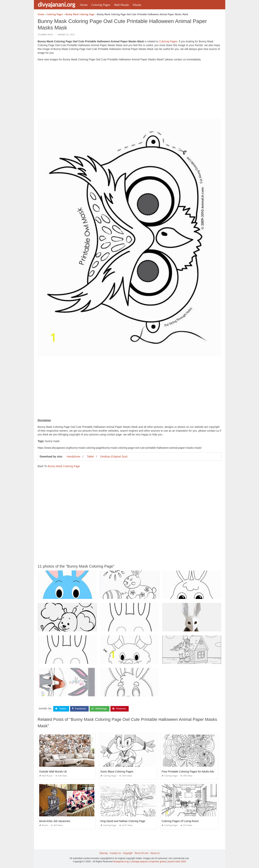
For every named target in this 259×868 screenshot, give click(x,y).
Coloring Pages (101, 5)
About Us (155, 853)
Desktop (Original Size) (114, 457)
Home (84, 5)
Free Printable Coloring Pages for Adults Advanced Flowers (196, 772)
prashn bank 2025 (177, 862)
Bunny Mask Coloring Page (64, 466)
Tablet (90, 457)
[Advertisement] (130, 91)
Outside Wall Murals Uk (53, 772)
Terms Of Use (141, 853)
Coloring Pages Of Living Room (180, 821)
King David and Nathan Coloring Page (123, 821)
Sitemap (104, 853)
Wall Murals (122, 5)
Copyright (128, 853)
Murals (137, 5)
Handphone (74, 457)
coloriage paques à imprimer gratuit (148, 862)
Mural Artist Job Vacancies (55, 821)
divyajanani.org (56, 4)
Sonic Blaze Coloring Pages (117, 772)
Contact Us (115, 853)
